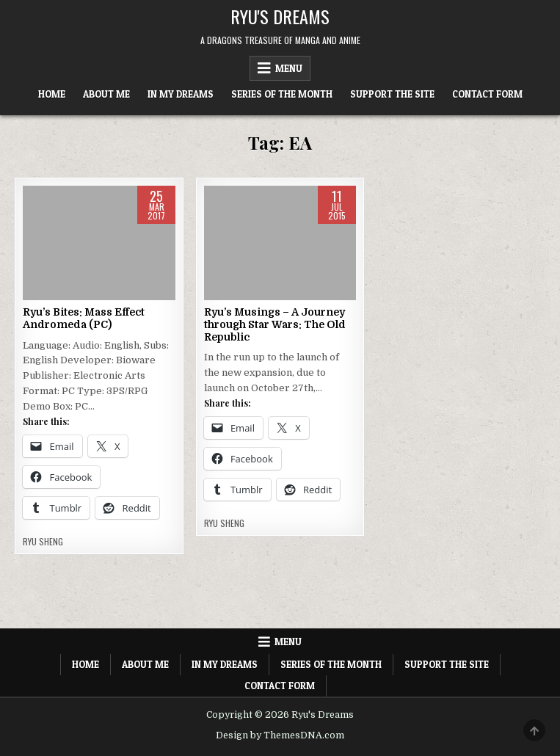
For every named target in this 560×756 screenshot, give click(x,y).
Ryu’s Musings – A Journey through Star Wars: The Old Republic (275, 324)
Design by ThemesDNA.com (280, 735)
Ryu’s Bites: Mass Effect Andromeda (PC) (84, 318)
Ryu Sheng (43, 542)
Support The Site (392, 94)
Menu (289, 68)
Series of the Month (282, 94)
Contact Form (487, 94)
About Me (106, 94)
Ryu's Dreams (280, 16)
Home (52, 94)
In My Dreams (181, 94)
